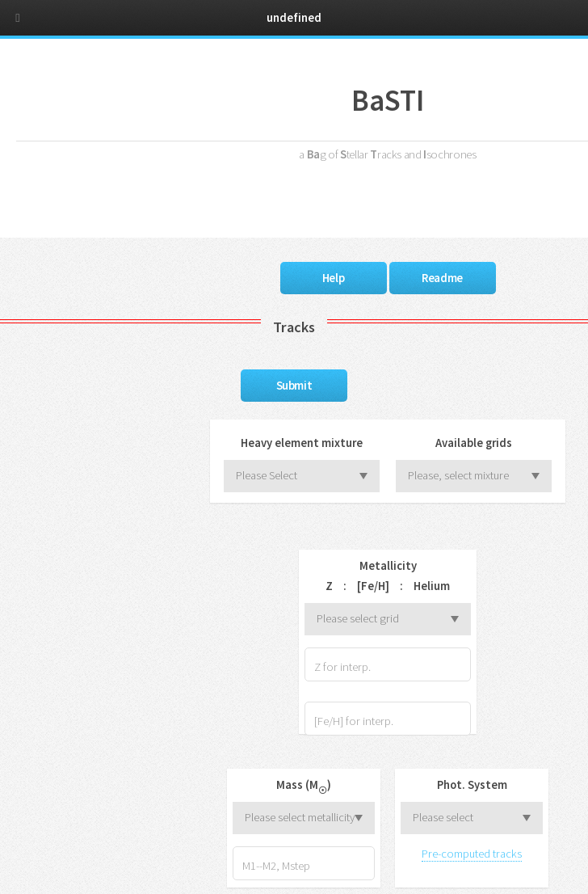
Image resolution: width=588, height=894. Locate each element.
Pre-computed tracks (472, 854)
